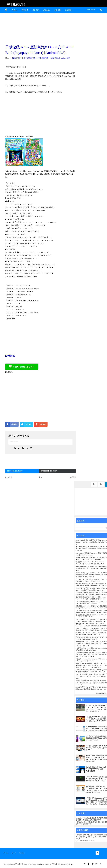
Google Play (20, 310)
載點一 (19, 316)
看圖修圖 (57, 10)
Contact (22, 853)
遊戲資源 (68, 10)
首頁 (41, 477)
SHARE (11, 424)
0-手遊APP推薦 (30, 58)
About (14, 853)
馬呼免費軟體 (16, 4)
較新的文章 (9, 477)
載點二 (25, 316)
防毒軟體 (25, 10)
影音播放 (36, 10)
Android (15, 10)
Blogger (71, 864)
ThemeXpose (41, 864)
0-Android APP (64, 58)
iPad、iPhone (34, 313)
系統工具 (47, 10)
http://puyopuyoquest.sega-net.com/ (28, 289)
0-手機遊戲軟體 (43, 58)
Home (6, 853)
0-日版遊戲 (54, 58)
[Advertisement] (40, 28)
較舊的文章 (72, 477)
